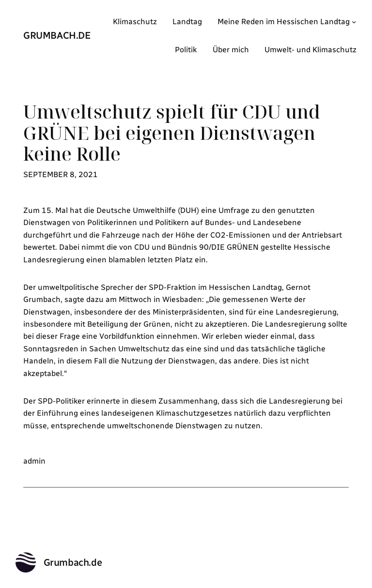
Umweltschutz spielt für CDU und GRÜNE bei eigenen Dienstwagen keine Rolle (172, 133)
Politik (186, 50)
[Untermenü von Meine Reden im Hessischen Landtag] (354, 22)
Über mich (231, 50)
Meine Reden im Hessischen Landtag (284, 22)
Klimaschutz (135, 22)
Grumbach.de (57, 35)
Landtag (187, 22)
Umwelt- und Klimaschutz (310, 50)
